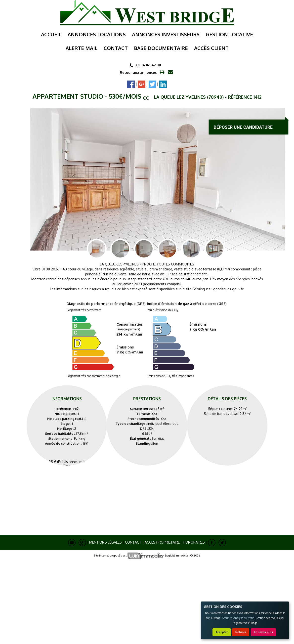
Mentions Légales (105, 542)
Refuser (241, 632)
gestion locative (229, 34)
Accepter (222, 632)
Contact (133, 542)
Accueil (51, 34)
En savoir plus (263, 632)
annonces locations (97, 34)
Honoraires (194, 542)
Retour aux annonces (139, 72)
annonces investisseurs (166, 34)
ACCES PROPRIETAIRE (162, 542)
